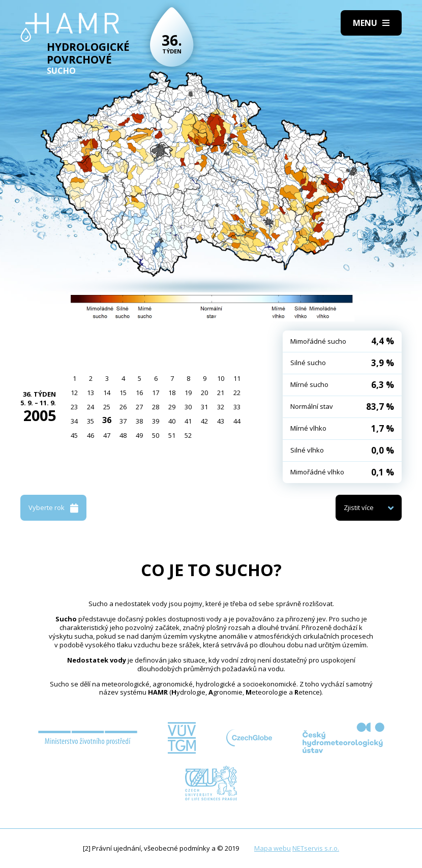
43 (221, 421)
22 (237, 393)
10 (221, 378)
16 (139, 393)
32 (221, 407)
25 (107, 407)
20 (204, 393)
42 (204, 421)
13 (91, 393)
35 (91, 421)
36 (107, 420)
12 (74, 393)
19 (188, 393)
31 (204, 407)
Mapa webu (273, 848)
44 (237, 421)
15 (123, 393)
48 (123, 435)
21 (221, 393)
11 (237, 378)
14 (107, 393)
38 (139, 421)
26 (123, 407)
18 (172, 393)
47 (107, 435)
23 (74, 407)
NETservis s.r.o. (316, 848)
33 (237, 407)
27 (139, 407)
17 (156, 393)
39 (156, 421)
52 (188, 435)
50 (156, 435)
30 (188, 407)
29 (172, 407)
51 (172, 435)
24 (91, 407)
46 (91, 435)
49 (139, 435)
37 (123, 421)
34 (74, 421)
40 (172, 421)
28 (156, 407)
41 (188, 421)
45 (74, 435)
